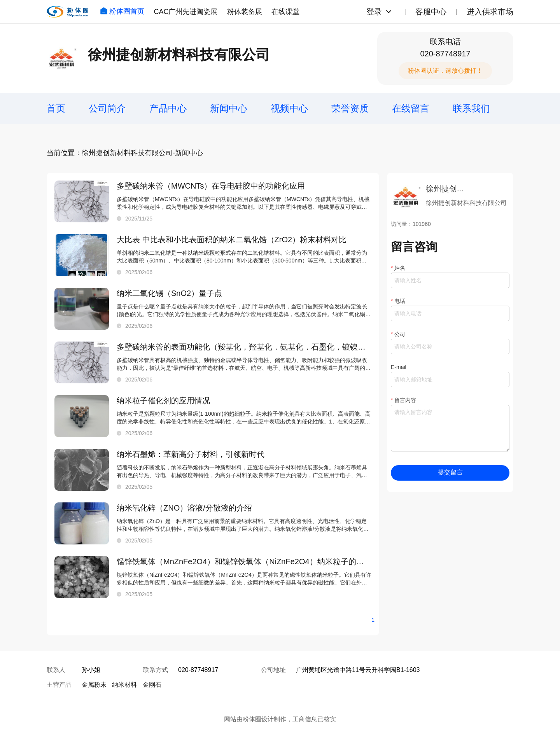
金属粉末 (94, 685)
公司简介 (107, 108)
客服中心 (431, 12)
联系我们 (471, 108)
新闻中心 (229, 108)
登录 (374, 12)
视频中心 (289, 108)
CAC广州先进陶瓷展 (185, 12)
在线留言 (411, 108)
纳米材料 (124, 685)
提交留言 (450, 472)
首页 (56, 108)
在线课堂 (285, 12)
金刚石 (152, 685)
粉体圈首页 (122, 11)
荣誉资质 (350, 108)
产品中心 (168, 108)
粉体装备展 (245, 12)
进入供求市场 (490, 12)
